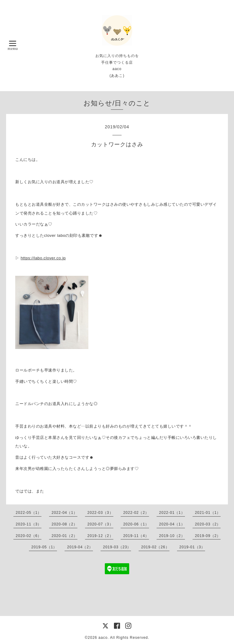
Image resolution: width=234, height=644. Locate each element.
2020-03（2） (208, 524)
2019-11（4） (136, 536)
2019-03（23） (117, 547)
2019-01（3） (192, 547)
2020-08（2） (64, 524)
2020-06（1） (136, 524)
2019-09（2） (208, 536)
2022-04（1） (64, 513)
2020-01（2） (64, 536)
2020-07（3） (100, 524)
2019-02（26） (155, 547)
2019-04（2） (80, 547)
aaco (103, 638)
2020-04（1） (172, 524)
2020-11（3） (29, 524)
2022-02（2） (136, 513)
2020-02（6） (29, 536)
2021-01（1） (208, 513)
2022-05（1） (29, 513)
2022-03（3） (100, 513)
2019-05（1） (44, 547)
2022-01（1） (172, 513)
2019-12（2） (100, 536)
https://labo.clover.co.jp (43, 258)
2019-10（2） (172, 536)
